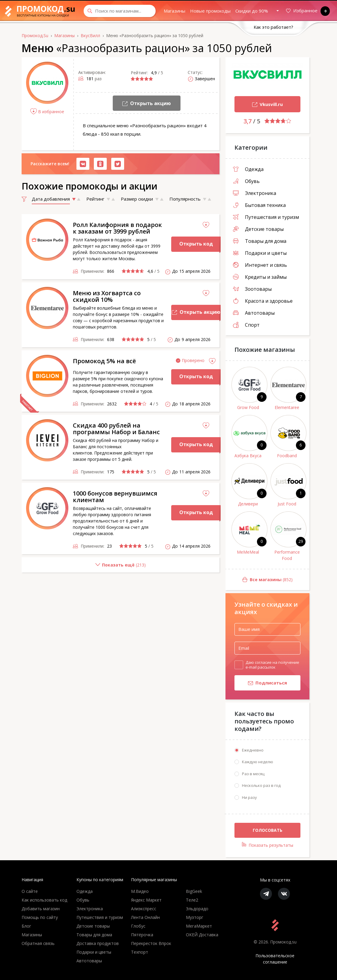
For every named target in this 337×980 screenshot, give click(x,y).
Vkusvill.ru (259, 105)
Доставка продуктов (98, 943)
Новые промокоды (210, 11)
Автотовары (254, 313)
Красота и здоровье (263, 301)
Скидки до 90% (252, 11)
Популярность (185, 199)
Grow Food (248, 407)
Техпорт (140, 952)
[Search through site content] (120, 11)
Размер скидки (137, 199)
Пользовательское (275, 959)
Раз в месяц (253, 774)
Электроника (255, 193)
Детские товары (258, 229)
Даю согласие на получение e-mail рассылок (272, 665)
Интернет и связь (260, 265)
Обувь (246, 181)
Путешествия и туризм (266, 217)
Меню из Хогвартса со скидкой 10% (107, 296)
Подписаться (261, 683)
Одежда (248, 169)
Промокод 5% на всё (104, 361)
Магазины (174, 11)
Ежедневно (253, 750)
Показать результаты (268, 845)
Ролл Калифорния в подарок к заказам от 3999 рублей (117, 228)
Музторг (195, 917)
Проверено (193, 360)
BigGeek (194, 891)
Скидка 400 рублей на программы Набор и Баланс (116, 429)
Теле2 (192, 900)
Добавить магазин (41, 909)
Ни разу (249, 797)
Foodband (287, 456)
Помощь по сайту (40, 917)
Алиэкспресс (144, 909)
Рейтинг (95, 199)
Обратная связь (38, 943)
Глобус (138, 926)
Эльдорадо (197, 909)
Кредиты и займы (260, 277)
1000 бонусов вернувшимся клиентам (115, 497)
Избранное (307, 11)
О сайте (30, 891)
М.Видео (140, 891)
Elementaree (287, 407)
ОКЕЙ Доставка (202, 935)
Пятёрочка (142, 935)
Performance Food (287, 555)
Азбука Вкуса (248, 456)
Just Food (287, 504)
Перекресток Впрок (151, 943)
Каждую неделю (258, 762)
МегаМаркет (199, 926)
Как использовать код (44, 900)
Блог (26, 926)
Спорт (246, 325)
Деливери (248, 504)
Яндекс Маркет (146, 900)
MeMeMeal (248, 552)
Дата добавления (51, 199)
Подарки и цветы (260, 253)
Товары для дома (260, 241)
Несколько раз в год (261, 785)
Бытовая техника (259, 205)
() (84, 567)
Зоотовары (252, 289)
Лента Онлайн (145, 917)
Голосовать (268, 830)
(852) (259, 580)
